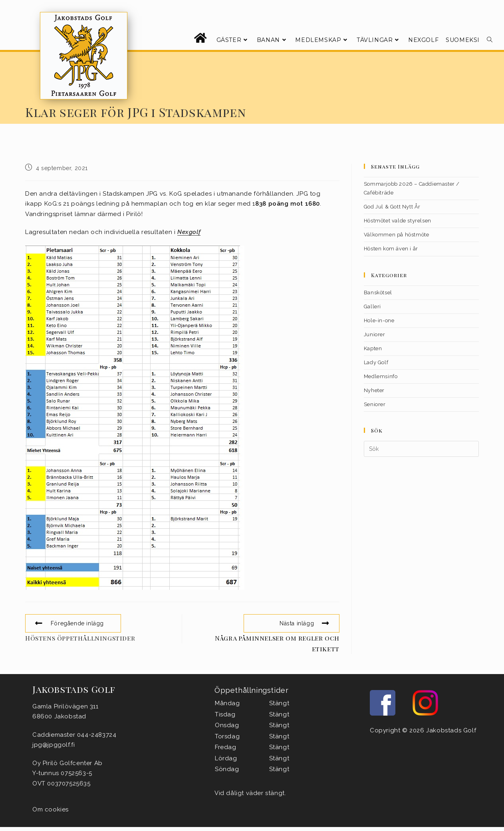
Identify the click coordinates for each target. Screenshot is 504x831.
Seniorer (375, 404)
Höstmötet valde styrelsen (398, 221)
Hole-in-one (379, 320)
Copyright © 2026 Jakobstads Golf (423, 730)
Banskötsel (378, 293)
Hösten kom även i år (391, 249)
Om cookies (51, 809)
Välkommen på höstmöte (397, 235)
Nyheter (374, 390)
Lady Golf (376, 362)
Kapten (373, 348)
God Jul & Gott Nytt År (392, 207)
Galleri (372, 306)
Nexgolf (189, 232)
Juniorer (375, 334)
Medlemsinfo (381, 376)
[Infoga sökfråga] (421, 449)
